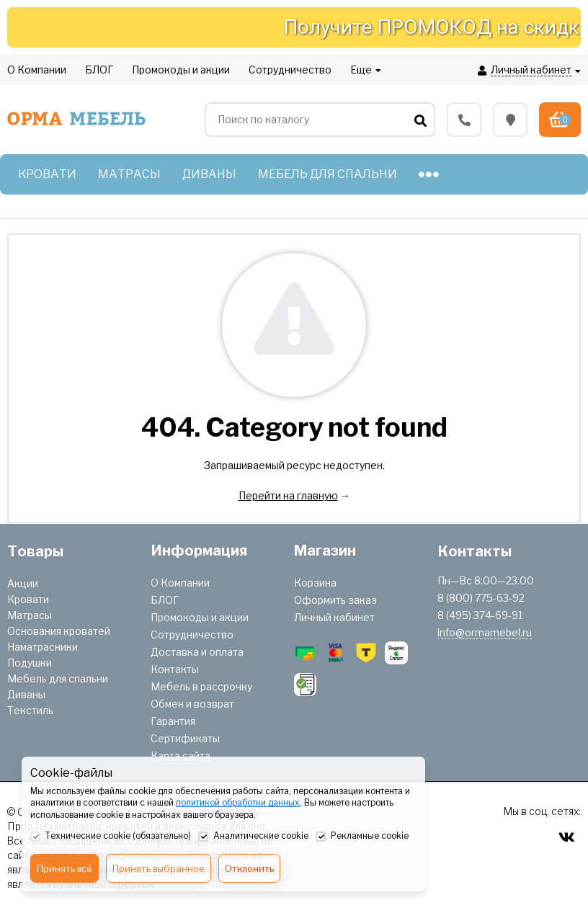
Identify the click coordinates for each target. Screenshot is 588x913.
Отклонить (249, 868)
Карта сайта (181, 756)
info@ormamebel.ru (485, 632)
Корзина (315, 583)
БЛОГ (165, 600)
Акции (23, 583)
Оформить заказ (335, 600)
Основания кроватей (59, 631)
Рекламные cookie (362, 837)
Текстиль (30, 710)
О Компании (180, 583)
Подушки (30, 663)
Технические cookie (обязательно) (111, 837)
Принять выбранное (159, 868)
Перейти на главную (288, 495)
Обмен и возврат (192, 704)
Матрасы (30, 615)
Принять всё (64, 868)
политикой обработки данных (238, 802)
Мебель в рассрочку (201, 686)
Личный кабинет (334, 617)
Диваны (26, 694)
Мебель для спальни (58, 678)
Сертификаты (185, 738)
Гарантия (173, 721)
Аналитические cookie (253, 837)
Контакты (175, 669)
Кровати (28, 599)
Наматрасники (43, 647)
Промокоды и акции (200, 617)
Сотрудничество (192, 634)
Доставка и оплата (197, 652)
